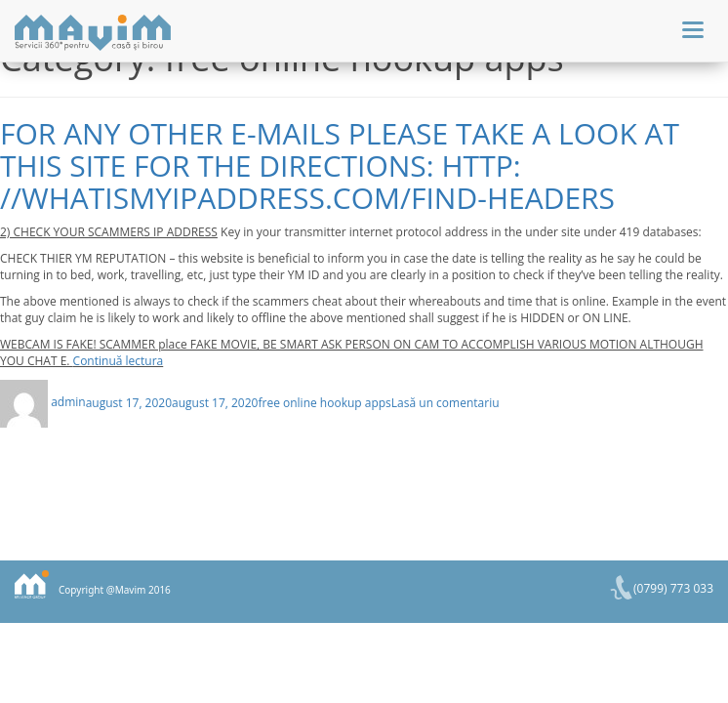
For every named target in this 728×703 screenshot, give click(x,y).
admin (68, 402)
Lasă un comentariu (445, 402)
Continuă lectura (119, 361)
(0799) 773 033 (673, 588)
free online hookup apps (324, 402)
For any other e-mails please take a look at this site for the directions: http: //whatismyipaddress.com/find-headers (340, 165)
